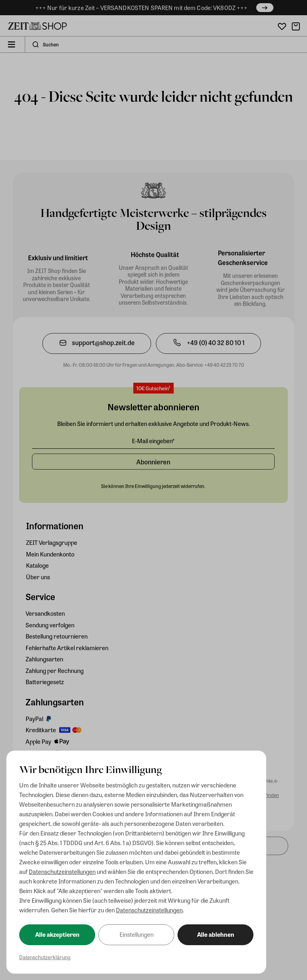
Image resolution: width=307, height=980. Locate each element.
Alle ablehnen (216, 934)
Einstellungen (137, 934)
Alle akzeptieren (57, 934)
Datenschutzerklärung (45, 957)
